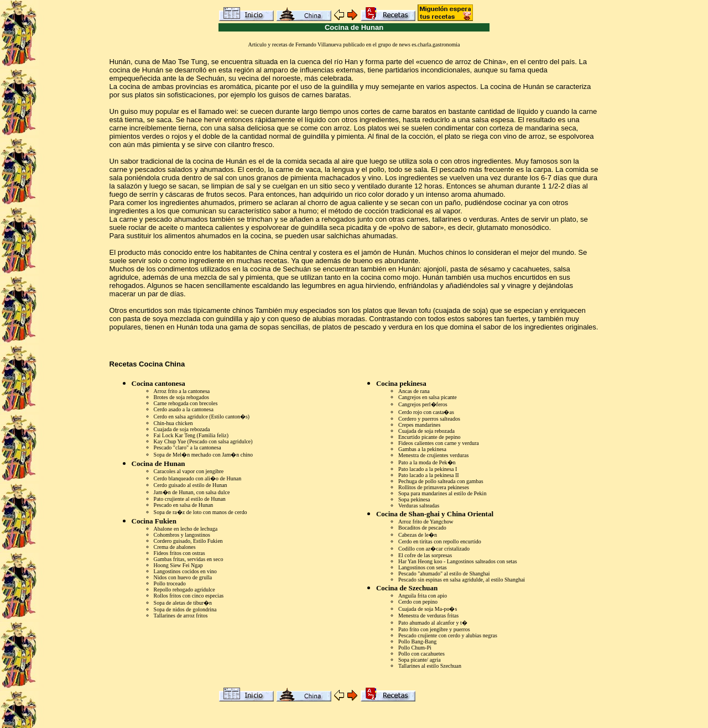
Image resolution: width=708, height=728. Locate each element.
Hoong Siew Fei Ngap (178, 565)
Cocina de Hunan (158, 463)
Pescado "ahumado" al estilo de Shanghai (444, 574)
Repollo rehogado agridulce (184, 590)
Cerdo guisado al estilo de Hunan (191, 485)
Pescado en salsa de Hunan (184, 505)
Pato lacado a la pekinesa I (428, 469)
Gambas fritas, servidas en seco (189, 559)
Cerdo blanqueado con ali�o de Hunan (198, 478)
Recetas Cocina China (147, 364)
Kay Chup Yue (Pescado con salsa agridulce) (203, 441)
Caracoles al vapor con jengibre (189, 471)
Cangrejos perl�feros (423, 404)
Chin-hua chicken (173, 423)
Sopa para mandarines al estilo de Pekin (442, 493)
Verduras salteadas (419, 506)
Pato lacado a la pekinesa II (429, 475)
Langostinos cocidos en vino (185, 571)
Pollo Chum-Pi (415, 648)
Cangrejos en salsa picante (428, 397)
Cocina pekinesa (401, 383)
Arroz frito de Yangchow (426, 522)
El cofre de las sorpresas (425, 555)
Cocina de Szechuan (407, 588)
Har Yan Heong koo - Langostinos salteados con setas (458, 561)
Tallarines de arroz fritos (181, 616)
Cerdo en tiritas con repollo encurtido (440, 541)
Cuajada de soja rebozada (182, 429)
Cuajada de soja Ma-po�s (428, 609)
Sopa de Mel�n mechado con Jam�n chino (203, 455)
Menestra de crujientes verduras (433, 455)
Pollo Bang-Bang (417, 641)
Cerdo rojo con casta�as (426, 412)
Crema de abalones (175, 547)
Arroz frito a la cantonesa (182, 391)
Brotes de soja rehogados (181, 397)
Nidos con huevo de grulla (183, 577)
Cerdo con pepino (418, 602)
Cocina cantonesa (158, 383)
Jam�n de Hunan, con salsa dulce (192, 492)
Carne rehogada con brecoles (186, 403)
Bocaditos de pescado (422, 528)
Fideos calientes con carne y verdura (439, 443)
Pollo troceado (170, 583)
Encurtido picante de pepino (429, 437)
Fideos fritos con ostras (179, 553)
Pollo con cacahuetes (421, 654)
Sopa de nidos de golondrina (185, 609)
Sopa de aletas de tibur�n (183, 603)
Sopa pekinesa (414, 499)
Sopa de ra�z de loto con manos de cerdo (201, 512)
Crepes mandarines (419, 425)
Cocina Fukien (154, 521)
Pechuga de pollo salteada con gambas (441, 481)
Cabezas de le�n (418, 535)
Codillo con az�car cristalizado (434, 549)
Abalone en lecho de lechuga (186, 529)
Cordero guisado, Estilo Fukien (188, 541)
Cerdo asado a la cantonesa (184, 409)
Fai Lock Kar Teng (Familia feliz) (191, 435)
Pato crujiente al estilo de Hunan (190, 499)
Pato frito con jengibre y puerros (434, 629)
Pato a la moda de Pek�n (427, 462)
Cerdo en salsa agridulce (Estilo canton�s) (202, 417)
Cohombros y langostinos (182, 535)
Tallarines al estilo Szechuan (430, 666)
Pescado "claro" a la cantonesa (188, 447)
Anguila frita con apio (423, 596)
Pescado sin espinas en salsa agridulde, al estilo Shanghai (462, 580)
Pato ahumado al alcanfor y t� (433, 623)
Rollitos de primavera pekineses (434, 487)
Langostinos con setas (423, 567)
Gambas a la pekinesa (422, 449)
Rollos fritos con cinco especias (189, 596)
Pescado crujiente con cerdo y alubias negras (448, 635)
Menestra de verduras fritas (428, 616)
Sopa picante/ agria (420, 660)
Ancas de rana (414, 391)
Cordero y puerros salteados (429, 419)
